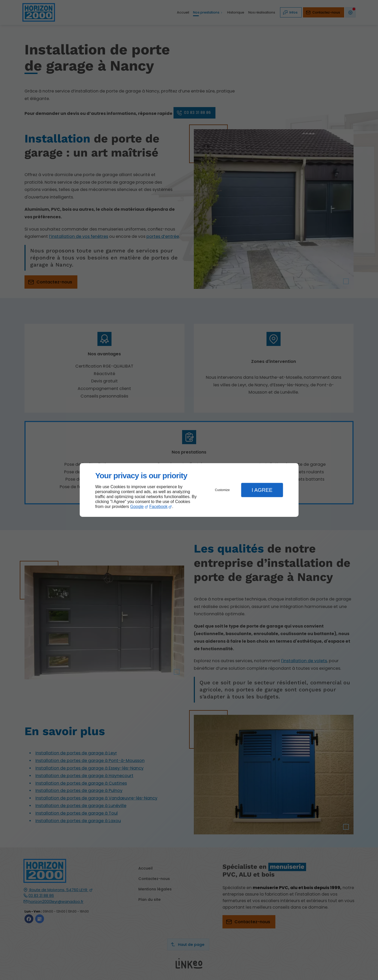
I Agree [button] (262, 490)
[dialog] (189, 490)
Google (137, 507)
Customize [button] (222, 490)
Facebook (158, 507)
